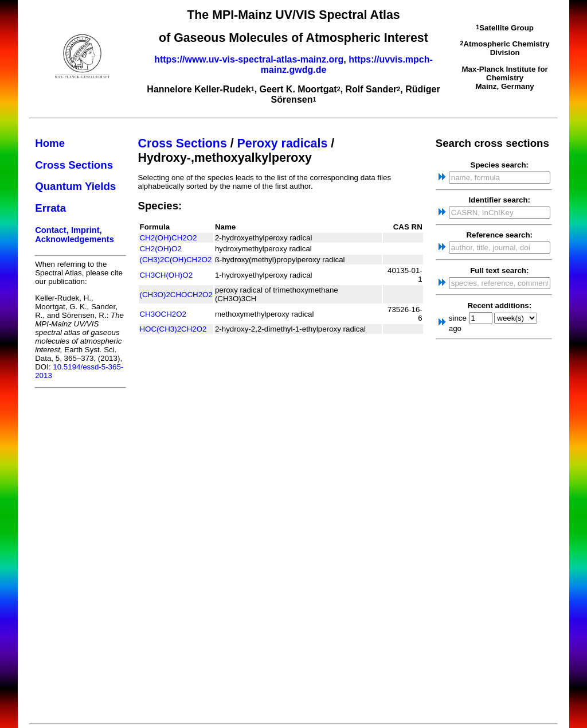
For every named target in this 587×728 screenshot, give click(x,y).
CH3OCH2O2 (163, 314)
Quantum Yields (75, 186)
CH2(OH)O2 (160, 249)
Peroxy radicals (283, 143)
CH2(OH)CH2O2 (168, 238)
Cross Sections (74, 165)
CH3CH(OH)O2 (166, 275)
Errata (50, 208)
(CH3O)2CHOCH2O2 (176, 295)
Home (50, 143)
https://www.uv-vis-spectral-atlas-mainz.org (249, 59)
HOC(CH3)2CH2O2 (173, 329)
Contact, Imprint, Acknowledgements (75, 235)
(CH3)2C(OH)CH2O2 (175, 260)
